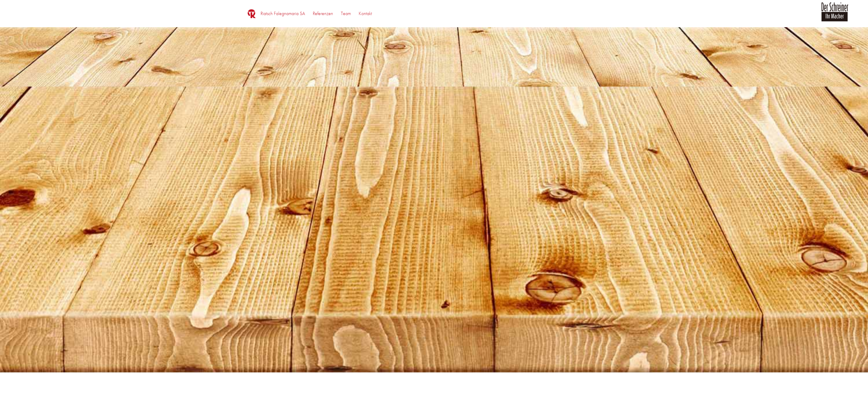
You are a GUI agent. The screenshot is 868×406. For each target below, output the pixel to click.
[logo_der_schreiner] (835, 15)
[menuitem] (283, 14)
